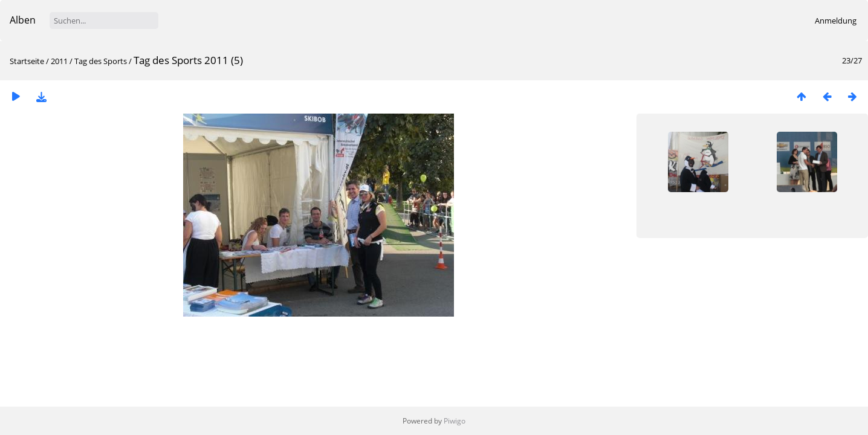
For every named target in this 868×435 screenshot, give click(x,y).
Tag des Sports (101, 61)
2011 (59, 61)
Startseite (27, 61)
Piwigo (455, 421)
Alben (23, 20)
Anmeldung (836, 21)
